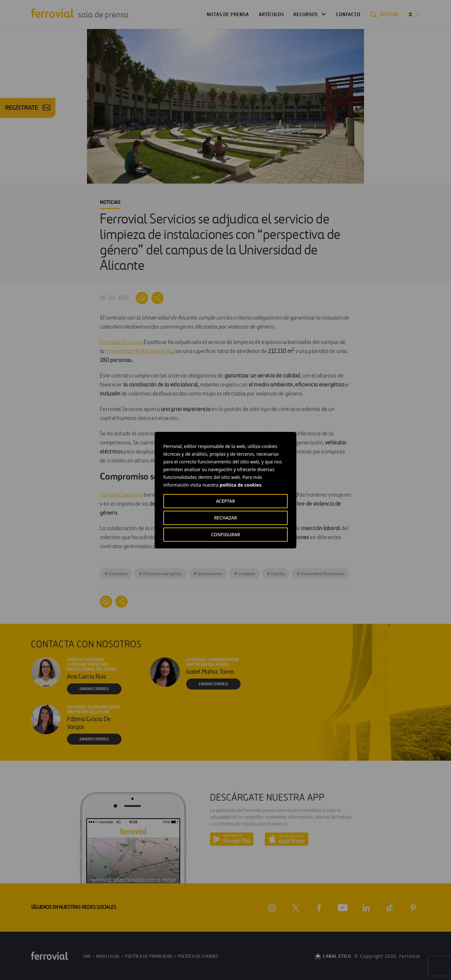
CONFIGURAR (225, 534)
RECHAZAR (225, 518)
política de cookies (240, 485)
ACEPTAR (225, 501)
